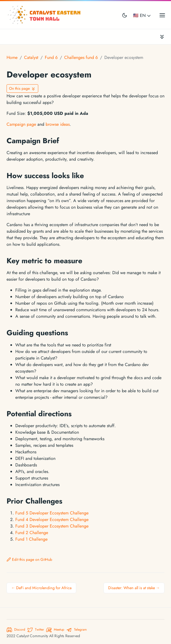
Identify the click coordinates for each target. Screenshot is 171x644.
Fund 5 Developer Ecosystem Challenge (52, 513)
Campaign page (21, 124)
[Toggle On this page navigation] (22, 89)
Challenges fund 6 (81, 57)
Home (12, 57)
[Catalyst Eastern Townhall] (45, 15)
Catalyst (31, 57)
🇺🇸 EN (142, 15)
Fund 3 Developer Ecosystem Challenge (52, 526)
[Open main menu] (162, 15)
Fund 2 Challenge (32, 533)
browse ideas (58, 124)
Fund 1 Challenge (31, 539)
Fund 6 (51, 57)
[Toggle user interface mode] (125, 15)
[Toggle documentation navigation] (162, 37)
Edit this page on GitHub (29, 559)
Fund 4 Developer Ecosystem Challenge (52, 519)
